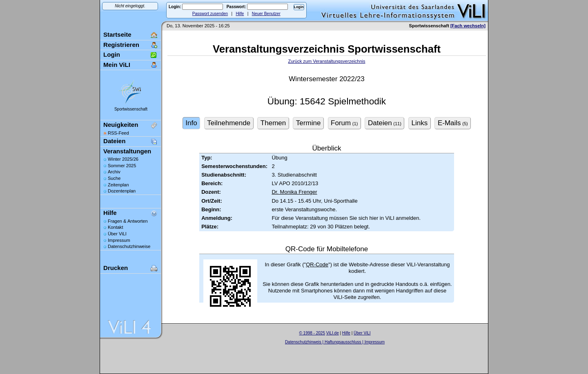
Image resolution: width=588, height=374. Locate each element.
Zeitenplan (118, 185)
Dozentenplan (122, 191)
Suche (114, 178)
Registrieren (121, 45)
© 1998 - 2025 (312, 333)
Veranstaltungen (127, 151)
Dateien (114, 141)
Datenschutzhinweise (129, 246)
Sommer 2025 (122, 166)
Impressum (119, 240)
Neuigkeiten (121, 125)
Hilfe (240, 14)
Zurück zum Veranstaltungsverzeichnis (326, 61)
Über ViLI (117, 234)
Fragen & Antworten (128, 221)
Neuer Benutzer (266, 14)
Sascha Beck (343, 347)
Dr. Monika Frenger (294, 192)
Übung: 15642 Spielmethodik (327, 101)
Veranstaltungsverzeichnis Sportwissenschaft (327, 49)
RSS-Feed (118, 133)
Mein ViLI (117, 65)
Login (112, 54)
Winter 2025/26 (123, 159)
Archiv (114, 172)
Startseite (117, 34)
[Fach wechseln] (468, 26)
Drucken (116, 268)
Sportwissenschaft (131, 109)
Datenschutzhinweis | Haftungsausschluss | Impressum (335, 342)
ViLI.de (333, 333)
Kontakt (115, 227)
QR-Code (317, 264)
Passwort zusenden (210, 14)
